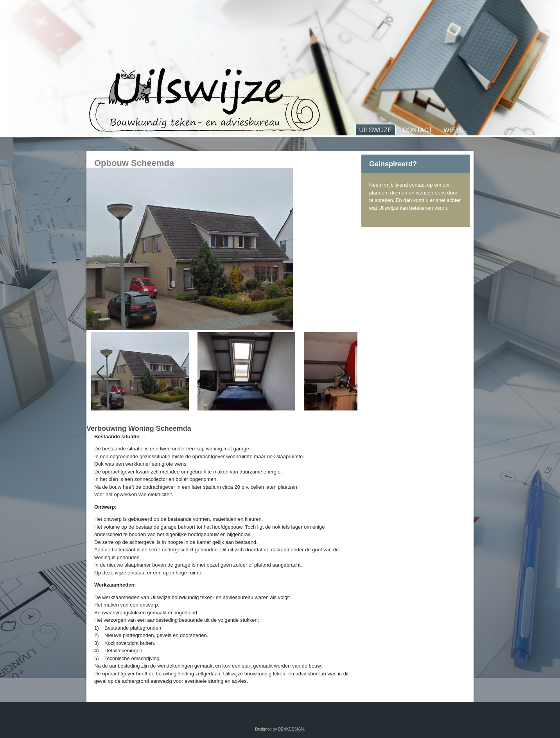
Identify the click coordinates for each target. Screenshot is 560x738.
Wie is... (456, 130)
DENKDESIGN (291, 729)
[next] (343, 373)
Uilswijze (375, 130)
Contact (418, 130)
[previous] (101, 373)
